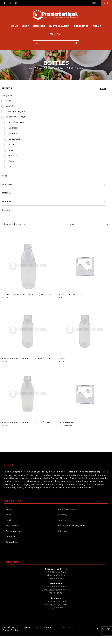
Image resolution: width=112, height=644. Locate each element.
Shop (40, 76)
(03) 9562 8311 (57, 601)
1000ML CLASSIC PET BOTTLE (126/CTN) (26, 302)
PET (71, 76)
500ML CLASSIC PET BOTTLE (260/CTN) (26, 430)
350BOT (63, 366)
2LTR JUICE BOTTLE (71, 302)
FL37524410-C (67, 430)
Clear (103, 97)
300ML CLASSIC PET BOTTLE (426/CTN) (26, 366)
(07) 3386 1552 (57, 616)
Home (31, 76)
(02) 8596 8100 (57, 586)
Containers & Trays (56, 76)
